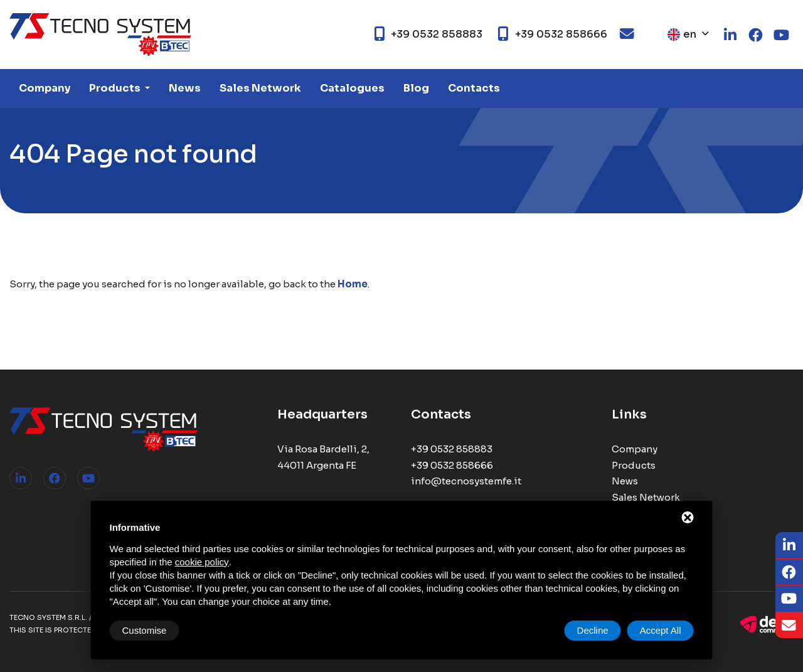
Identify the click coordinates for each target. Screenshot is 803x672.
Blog (416, 88)
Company (45, 88)
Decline (593, 630)
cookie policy (202, 562)
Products (116, 88)
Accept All (661, 630)
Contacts (474, 88)
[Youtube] (789, 599)
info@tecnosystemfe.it (466, 481)
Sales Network (260, 88)
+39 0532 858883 (452, 449)
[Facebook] (789, 573)
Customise (145, 630)
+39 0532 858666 (452, 465)
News (185, 88)
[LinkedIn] (789, 546)
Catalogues (352, 88)
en (682, 34)
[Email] (789, 626)
